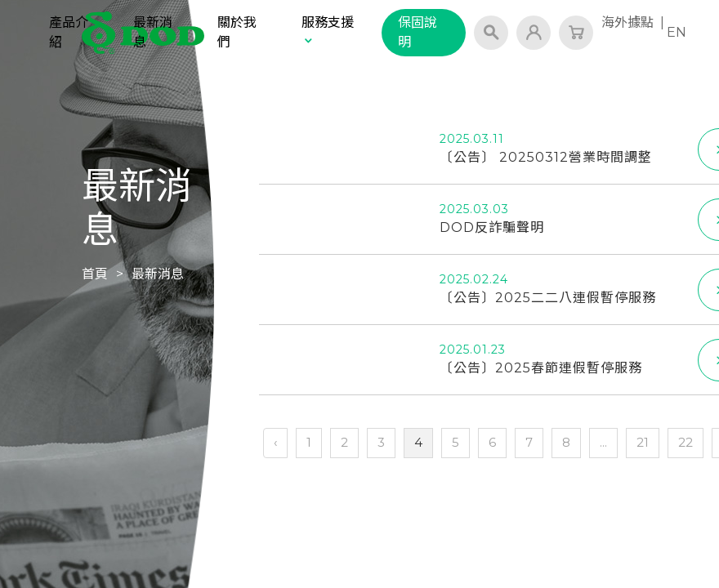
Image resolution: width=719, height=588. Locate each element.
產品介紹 (69, 32)
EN (677, 32)
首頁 (95, 274)
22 (686, 442)
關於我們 (237, 32)
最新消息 (153, 32)
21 (643, 442)
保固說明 (418, 32)
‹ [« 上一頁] (275, 442)
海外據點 (627, 22)
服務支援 (328, 31)
